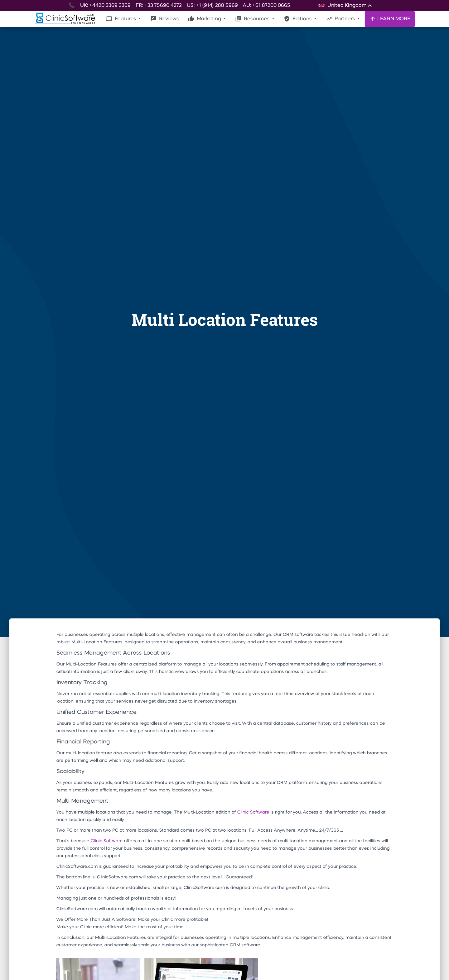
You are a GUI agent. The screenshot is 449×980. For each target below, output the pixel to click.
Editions (298, 19)
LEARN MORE (390, 19)
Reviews (164, 19)
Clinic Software (253, 812)
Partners (341, 19)
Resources (253, 19)
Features (122, 19)
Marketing (205, 19)
